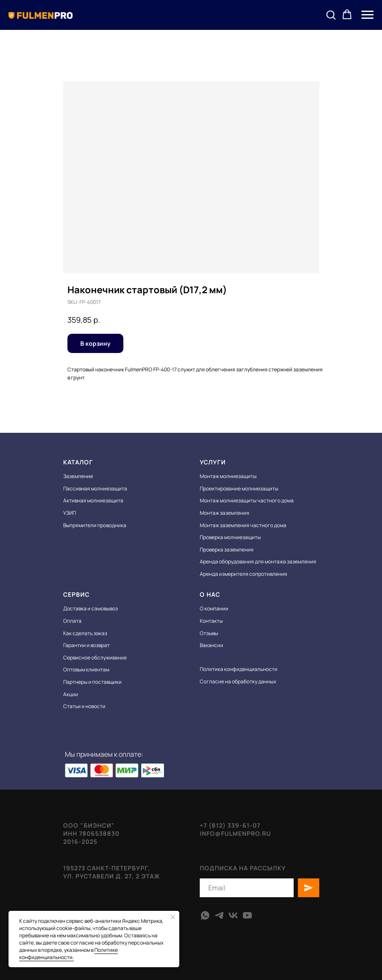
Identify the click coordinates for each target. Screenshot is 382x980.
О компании (214, 608)
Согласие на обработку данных (238, 681)
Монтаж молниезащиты (228, 476)
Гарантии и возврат (86, 645)
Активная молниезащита (93, 500)
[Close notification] (173, 917)
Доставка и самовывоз (90, 608)
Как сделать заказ (85, 633)
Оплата (72, 621)
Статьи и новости (84, 706)
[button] (331, 15)
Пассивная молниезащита (95, 489)
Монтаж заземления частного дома (243, 525)
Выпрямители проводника (95, 525)
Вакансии (211, 645)
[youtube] (247, 915)
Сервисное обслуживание (95, 658)
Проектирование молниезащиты (239, 489)
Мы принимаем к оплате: (104, 754)
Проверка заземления (227, 550)
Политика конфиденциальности (239, 669)
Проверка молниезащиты (230, 537)
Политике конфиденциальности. (69, 954)
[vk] (233, 915)
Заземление (78, 476)
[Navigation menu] (367, 15)
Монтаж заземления (225, 513)
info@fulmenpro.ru (235, 833)
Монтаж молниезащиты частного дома (247, 500)
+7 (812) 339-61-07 (230, 825)
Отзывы (209, 633)
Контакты (211, 621)
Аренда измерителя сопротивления (243, 574)
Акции (71, 694)
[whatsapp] (205, 915)
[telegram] (219, 915)
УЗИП (70, 513)
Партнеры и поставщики (92, 682)
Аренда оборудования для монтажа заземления (258, 561)
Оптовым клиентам (86, 669)
